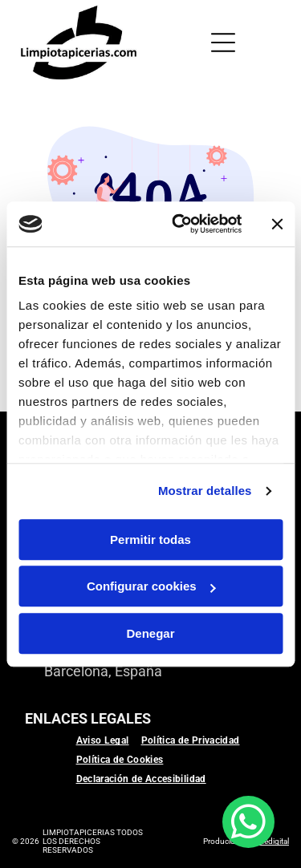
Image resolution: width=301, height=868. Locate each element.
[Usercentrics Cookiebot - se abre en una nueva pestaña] (179, 224)
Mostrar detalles (205, 491)
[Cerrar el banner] (277, 224)
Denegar (150, 633)
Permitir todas (150, 539)
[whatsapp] (248, 824)
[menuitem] (109, 740)
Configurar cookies (151, 586)
